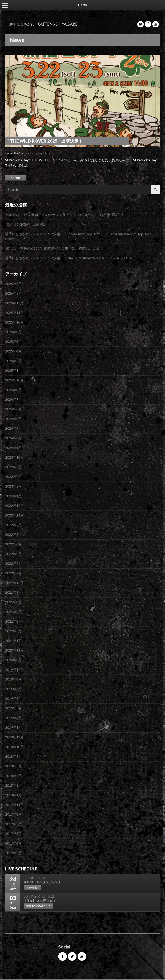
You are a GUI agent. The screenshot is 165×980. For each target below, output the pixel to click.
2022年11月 (14, 515)
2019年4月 (13, 718)
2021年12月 (14, 583)
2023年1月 (13, 496)
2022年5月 (13, 554)
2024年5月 (13, 419)
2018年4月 (13, 776)
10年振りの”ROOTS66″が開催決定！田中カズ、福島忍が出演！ (54, 248)
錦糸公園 (32, 887)
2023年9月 (13, 467)
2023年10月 (14, 457)
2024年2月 (13, 438)
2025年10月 (14, 322)
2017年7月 (13, 824)
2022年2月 (13, 573)
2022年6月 (13, 544)
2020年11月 (14, 650)
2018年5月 (13, 766)
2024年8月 (13, 390)
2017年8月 (13, 814)
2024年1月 (13, 448)
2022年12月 (14, 505)
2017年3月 (13, 853)
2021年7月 (13, 612)
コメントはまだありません (38, 153)
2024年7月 (13, 399)
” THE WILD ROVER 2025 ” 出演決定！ (45, 141)
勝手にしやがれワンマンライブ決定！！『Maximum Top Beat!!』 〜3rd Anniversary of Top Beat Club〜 (78, 236)
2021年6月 (13, 621)
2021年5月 (13, 631)
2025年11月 (14, 312)
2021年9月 (13, 592)
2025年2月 (13, 361)
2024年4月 (13, 428)
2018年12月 (14, 737)
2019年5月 (13, 708)
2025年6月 (13, 341)
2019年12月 (14, 669)
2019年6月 (13, 698)
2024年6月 (13, 409)
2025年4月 (13, 351)
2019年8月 (13, 679)
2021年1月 (13, 641)
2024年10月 (14, 380)
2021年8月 (13, 602)
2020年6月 (13, 660)
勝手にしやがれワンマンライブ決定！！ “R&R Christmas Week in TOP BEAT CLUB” (69, 258)
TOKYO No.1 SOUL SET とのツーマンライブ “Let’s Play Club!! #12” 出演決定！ (65, 215)
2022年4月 (13, 563)
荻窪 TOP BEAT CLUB (38, 906)
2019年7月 (13, 689)
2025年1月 (13, 370)
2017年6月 (13, 833)
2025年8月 (13, 332)
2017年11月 (14, 805)
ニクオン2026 (34, 878)
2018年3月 (13, 785)
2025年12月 (14, 303)
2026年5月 (13, 284)
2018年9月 (13, 756)
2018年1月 (13, 795)
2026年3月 (13, 293)
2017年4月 (13, 843)
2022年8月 (13, 534)
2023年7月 (13, 476)
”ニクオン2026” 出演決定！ (27, 224)
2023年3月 (13, 486)
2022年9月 (13, 525)
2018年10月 (14, 747)
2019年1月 (13, 727)
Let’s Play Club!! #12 (39, 896)
